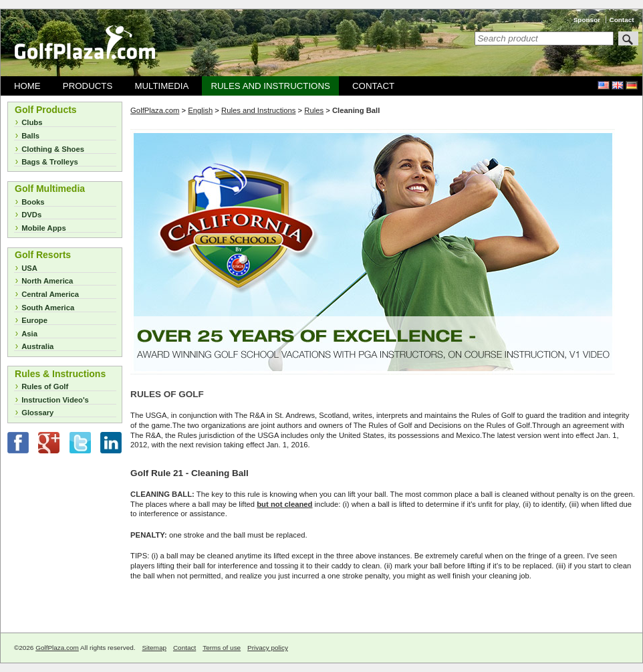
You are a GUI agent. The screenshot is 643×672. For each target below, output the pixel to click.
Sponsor (587, 20)
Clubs (32, 122)
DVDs (31, 215)
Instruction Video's (55, 400)
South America (48, 308)
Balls (30, 136)
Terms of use (222, 648)
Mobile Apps (44, 228)
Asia (29, 334)
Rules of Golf (45, 386)
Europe (34, 320)
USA (29, 268)
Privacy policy (268, 648)
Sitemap (154, 648)
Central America (50, 294)
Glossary (37, 413)
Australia (37, 346)
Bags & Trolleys (50, 162)
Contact (622, 20)
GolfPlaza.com (57, 648)
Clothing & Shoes (53, 149)
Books (33, 202)
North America (47, 281)
